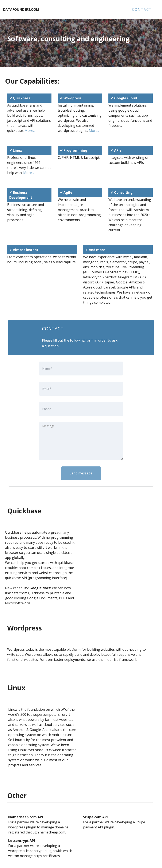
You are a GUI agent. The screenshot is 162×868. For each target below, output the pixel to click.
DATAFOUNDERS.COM (21, 9)
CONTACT (142, 9)
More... (30, 131)
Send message (81, 473)
